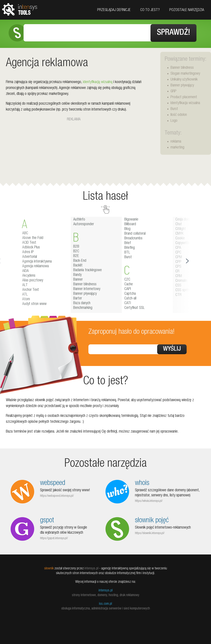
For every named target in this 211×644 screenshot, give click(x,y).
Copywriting (183, 242)
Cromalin (181, 280)
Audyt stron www (34, 303)
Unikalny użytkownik (184, 79)
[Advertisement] (74, 149)
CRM (179, 275)
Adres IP (28, 252)
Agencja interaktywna (37, 261)
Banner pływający (182, 85)
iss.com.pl (105, 603)
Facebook (207, 34)
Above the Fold (33, 237)
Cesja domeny (185, 219)
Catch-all (130, 298)
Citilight (181, 228)
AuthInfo (79, 219)
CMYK (179, 233)
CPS (178, 266)
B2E (76, 255)
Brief (128, 242)
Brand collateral (135, 233)
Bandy (77, 274)
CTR (178, 294)
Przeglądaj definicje (114, 10)
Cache (129, 284)
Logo (174, 120)
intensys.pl (106, 590)
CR (177, 271)
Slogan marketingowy (185, 73)
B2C (76, 251)
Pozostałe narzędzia (187, 10)
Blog (127, 228)
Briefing (130, 247)
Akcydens (29, 275)
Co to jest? (150, 10)
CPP (178, 261)
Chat (179, 224)
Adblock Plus (31, 247)
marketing (177, 147)
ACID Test (29, 242)
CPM (179, 257)
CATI (128, 303)
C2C (127, 279)
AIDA (25, 270)
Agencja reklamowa (35, 266)
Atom (26, 299)
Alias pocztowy (33, 280)
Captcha (130, 293)
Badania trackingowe (88, 270)
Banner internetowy (87, 288)
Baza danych (82, 303)
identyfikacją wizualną (98, 81)
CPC (178, 252)
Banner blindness (182, 67)
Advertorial (30, 256)
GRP (173, 91)
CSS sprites (184, 290)
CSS (178, 285)
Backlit (78, 265)
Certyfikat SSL (134, 307)
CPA (178, 247)
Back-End (80, 260)
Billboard (130, 224)
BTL (127, 252)
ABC (25, 233)
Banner (78, 279)
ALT (25, 284)
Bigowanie (131, 219)
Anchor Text (31, 289)
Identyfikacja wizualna (185, 102)
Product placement (184, 97)
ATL (25, 294)
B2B (76, 246)
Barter (78, 298)
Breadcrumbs (133, 238)
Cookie (180, 238)
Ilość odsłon (179, 114)
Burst (174, 108)
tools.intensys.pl (20, 9)
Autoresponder (84, 224)
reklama (176, 141)
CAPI (128, 288)
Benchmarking (83, 307)
